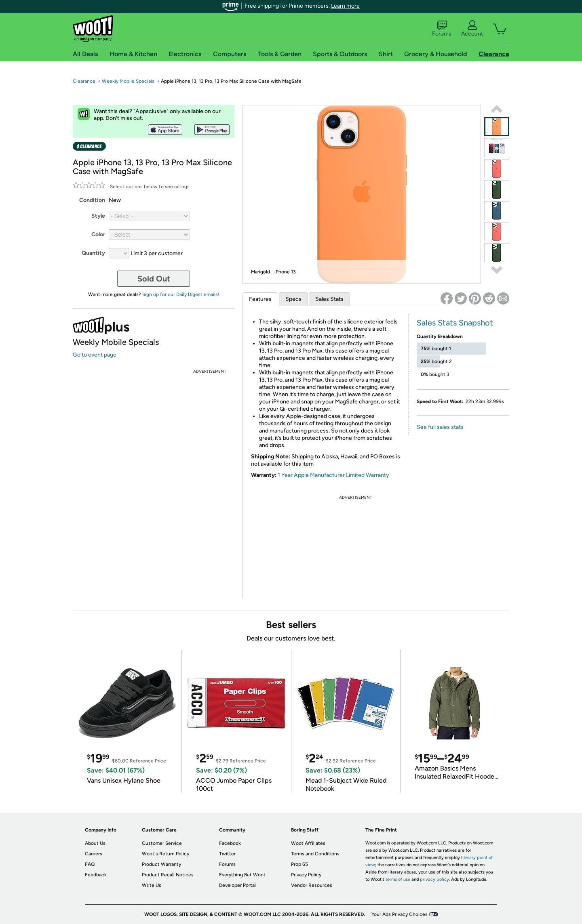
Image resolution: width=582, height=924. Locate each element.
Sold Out (154, 279)
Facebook (230, 843)
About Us (95, 843)
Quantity (93, 253)
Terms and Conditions (315, 854)
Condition (92, 200)
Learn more (345, 6)
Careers (94, 854)
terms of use (398, 879)
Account (472, 29)
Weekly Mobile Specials (128, 81)
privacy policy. (435, 879)
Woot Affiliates (308, 843)
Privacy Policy (306, 875)
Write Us (152, 885)
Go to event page (95, 355)
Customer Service (162, 843)
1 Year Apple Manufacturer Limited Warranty (333, 475)
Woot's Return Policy (166, 854)
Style (98, 216)
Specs (293, 299)
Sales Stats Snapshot (455, 323)
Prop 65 (299, 864)
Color (98, 234)
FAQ (90, 864)
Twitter (227, 854)
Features (260, 299)
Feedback (96, 875)
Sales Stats (329, 299)
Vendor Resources (312, 885)
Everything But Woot (242, 875)
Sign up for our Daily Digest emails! (181, 294)
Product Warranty (161, 864)
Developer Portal (237, 885)
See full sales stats (440, 427)
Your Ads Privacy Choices (400, 914)
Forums (442, 29)
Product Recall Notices (168, 875)
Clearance (84, 81)
